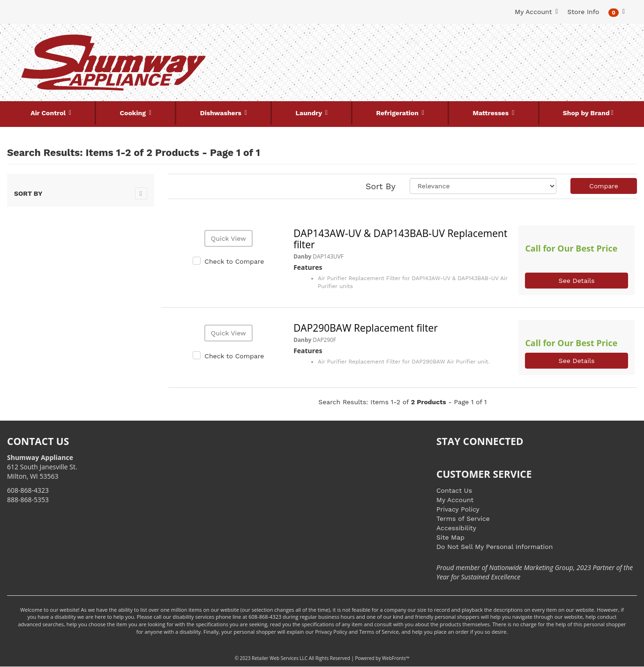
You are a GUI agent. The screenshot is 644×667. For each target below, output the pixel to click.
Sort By (381, 186)
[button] (617, 12)
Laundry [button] (310, 113)
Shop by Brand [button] (586, 113)
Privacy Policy (458, 509)
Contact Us (454, 490)
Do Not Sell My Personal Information (494, 547)
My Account (455, 500)
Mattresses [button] (491, 113)
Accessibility (456, 528)
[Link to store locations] (530, 73)
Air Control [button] (49, 113)
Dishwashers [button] (222, 113)
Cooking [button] (134, 113)
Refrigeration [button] (398, 113)
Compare (604, 186)
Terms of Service (463, 519)
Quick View (228, 238)
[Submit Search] (413, 41)
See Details (577, 281)
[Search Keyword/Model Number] (316, 41)
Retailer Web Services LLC (280, 658)
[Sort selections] (483, 186)
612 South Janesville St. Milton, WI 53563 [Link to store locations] (42, 467)
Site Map (450, 537)
